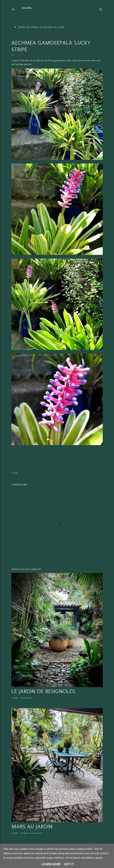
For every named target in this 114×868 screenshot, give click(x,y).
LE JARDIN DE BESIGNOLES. (44, 691)
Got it (69, 864)
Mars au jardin (32, 826)
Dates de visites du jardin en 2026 (41, 27)
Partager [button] (15, 473)
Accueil (27, 8)
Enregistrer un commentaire (31, 833)
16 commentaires (26, 698)
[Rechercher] (101, 9)
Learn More (51, 864)
